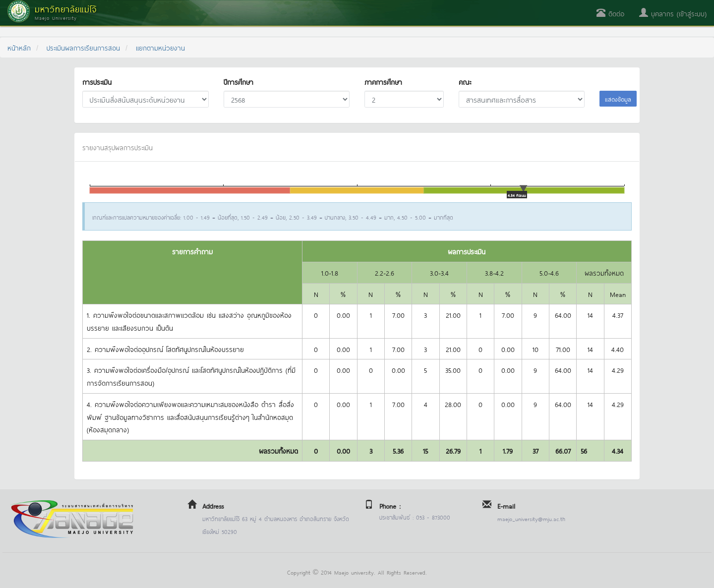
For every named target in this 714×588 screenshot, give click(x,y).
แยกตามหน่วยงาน (160, 47)
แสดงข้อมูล (618, 99)
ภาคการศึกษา (383, 82)
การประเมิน (97, 82)
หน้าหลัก (19, 47)
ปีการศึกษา (238, 82)
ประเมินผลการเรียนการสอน (83, 47)
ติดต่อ (610, 13)
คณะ (465, 82)
